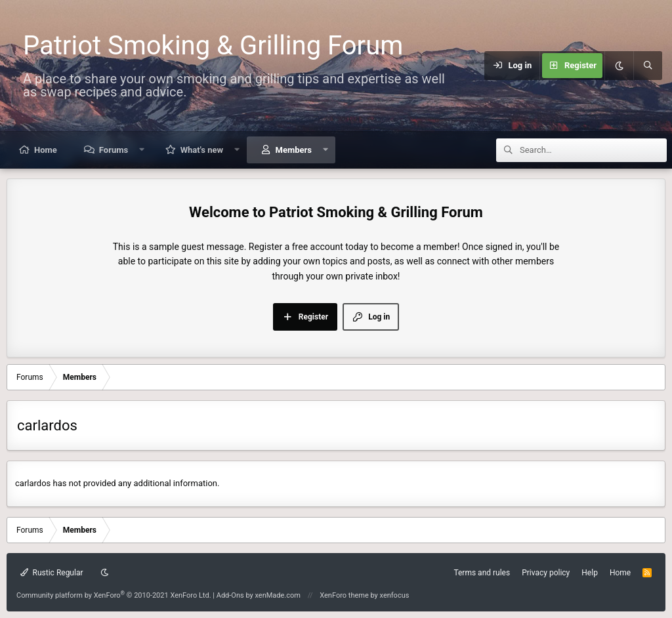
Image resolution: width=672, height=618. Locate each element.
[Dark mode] (619, 66)
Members (294, 150)
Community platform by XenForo (114, 595)
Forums (114, 150)
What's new (202, 150)
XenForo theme (344, 595)
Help (590, 573)
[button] (142, 150)
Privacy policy (546, 573)
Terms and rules (482, 573)
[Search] (648, 66)
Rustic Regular (52, 573)
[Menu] (476, 66)
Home (46, 150)
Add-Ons (230, 595)
